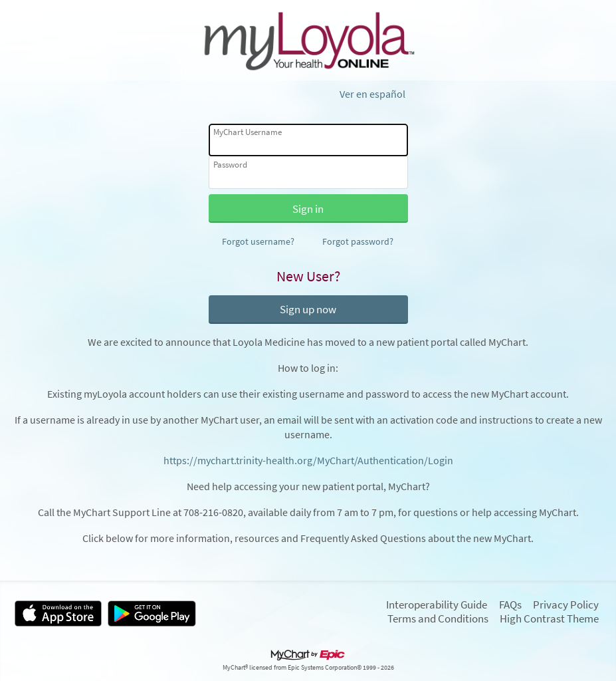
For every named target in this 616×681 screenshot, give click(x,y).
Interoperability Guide (437, 605)
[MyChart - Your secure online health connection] (308, 41)
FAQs (510, 605)
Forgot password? (358, 241)
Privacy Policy (566, 605)
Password (230, 165)
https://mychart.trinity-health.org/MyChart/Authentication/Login (308, 461)
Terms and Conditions (438, 619)
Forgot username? (258, 241)
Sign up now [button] (308, 309)
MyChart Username (248, 132)
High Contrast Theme (549, 619)
